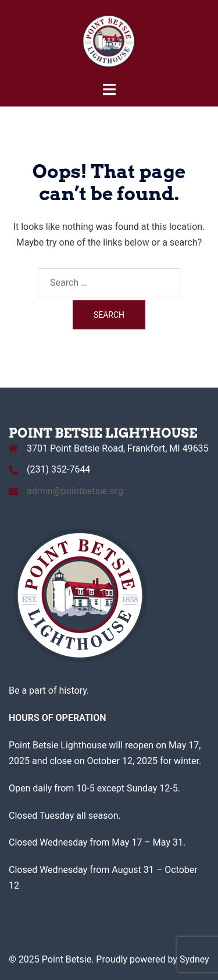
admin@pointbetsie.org (75, 491)
